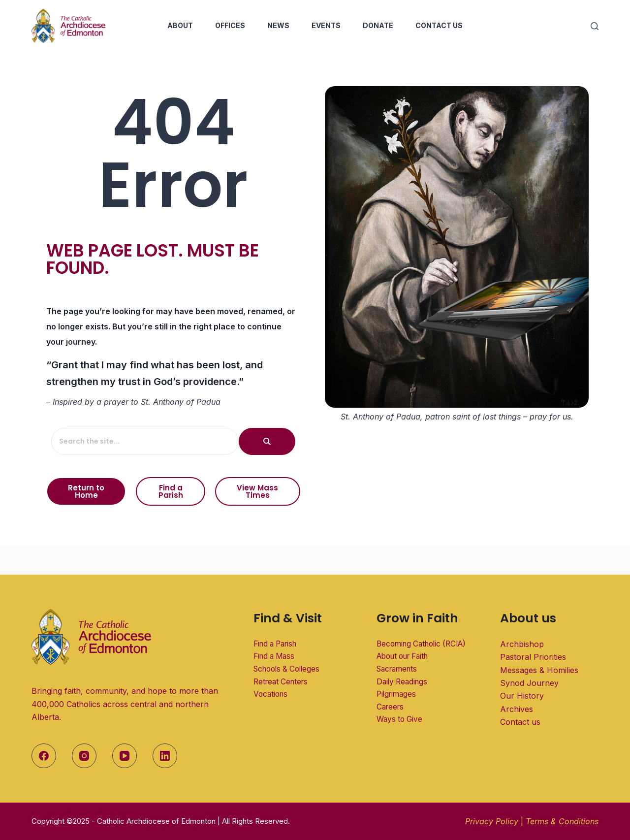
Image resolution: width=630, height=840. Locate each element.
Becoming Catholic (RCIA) (421, 644)
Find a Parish (275, 644)
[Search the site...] (142, 441)
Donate (378, 25)
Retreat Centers (281, 682)
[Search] (595, 26)
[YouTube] (125, 756)
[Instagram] (84, 756)
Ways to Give (399, 719)
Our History (522, 696)
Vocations (270, 694)
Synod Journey (529, 683)
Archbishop (522, 644)
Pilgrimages (396, 694)
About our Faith (402, 656)
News (278, 25)
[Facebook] (44, 756)
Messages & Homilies (539, 670)
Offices (230, 25)
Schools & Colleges (286, 669)
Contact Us (439, 25)
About (180, 25)
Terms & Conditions (562, 821)
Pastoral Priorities (533, 657)
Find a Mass (274, 656)
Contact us (520, 722)
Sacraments (397, 669)
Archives (517, 709)
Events (326, 25)
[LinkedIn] (165, 756)
